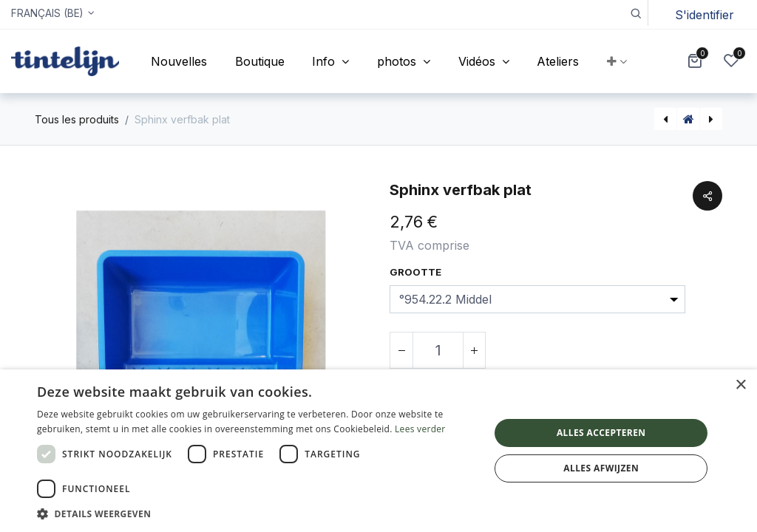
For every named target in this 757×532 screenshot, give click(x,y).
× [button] (740, 385)
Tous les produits (77, 119)
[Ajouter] (474, 350)
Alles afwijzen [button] (601, 468)
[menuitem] (179, 61)
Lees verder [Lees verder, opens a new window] (420, 429)
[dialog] (378, 451)
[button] (635, 13)
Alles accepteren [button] (601, 433)
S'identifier (705, 15)
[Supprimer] (401, 350)
